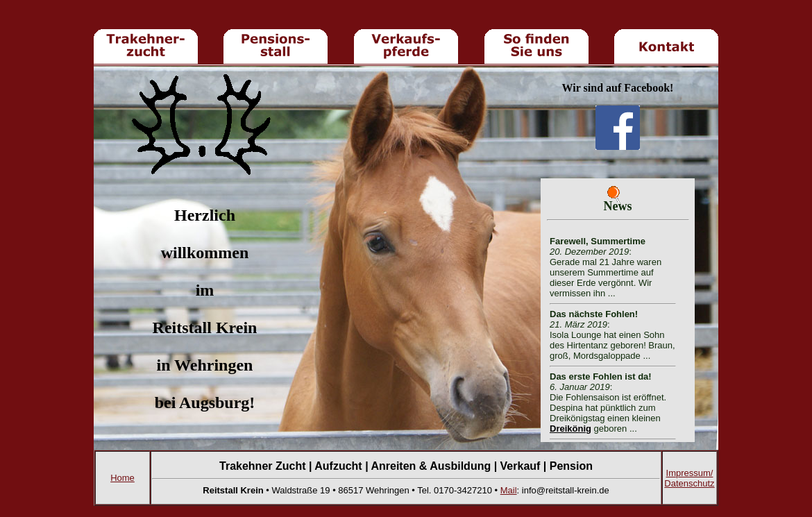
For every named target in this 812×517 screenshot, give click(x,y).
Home (122, 478)
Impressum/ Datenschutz (689, 478)
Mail (509, 490)
